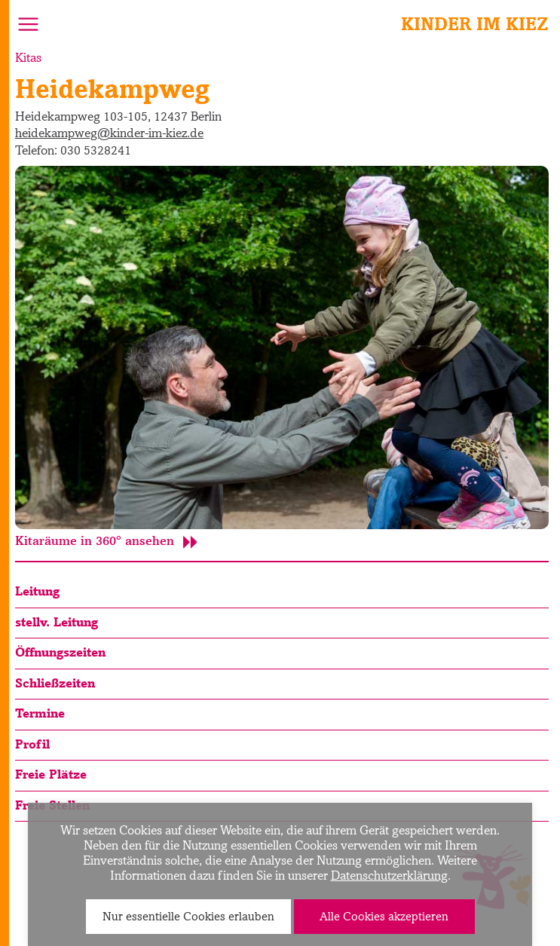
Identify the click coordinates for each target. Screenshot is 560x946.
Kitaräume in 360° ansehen (106, 540)
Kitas (28, 57)
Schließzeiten (55, 683)
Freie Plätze (51, 774)
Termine (40, 713)
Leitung (37, 591)
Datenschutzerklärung (389, 875)
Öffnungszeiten (60, 652)
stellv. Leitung (57, 622)
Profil (32, 744)
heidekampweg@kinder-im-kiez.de (109, 133)
